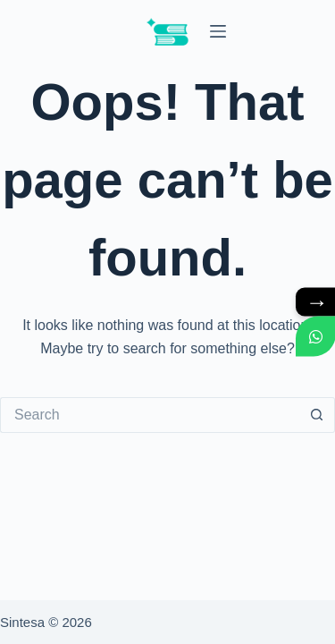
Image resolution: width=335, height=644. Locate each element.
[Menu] (218, 31)
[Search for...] (150, 415)
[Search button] (317, 415)
